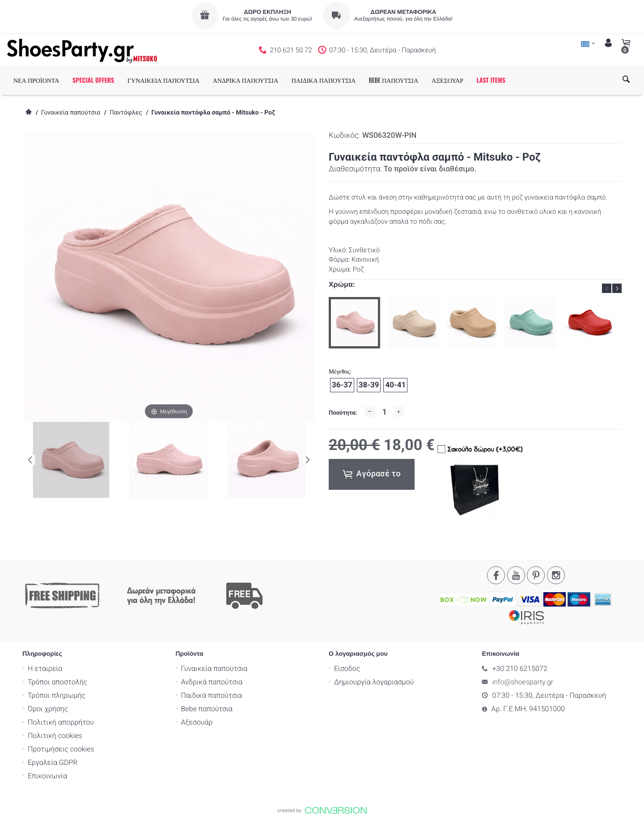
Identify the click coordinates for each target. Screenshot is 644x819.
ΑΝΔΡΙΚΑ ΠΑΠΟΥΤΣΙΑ (246, 80)
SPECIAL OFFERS (93, 80)
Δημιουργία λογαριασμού (374, 682)
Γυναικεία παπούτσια (71, 113)
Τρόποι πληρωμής (57, 695)
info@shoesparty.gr (523, 682)
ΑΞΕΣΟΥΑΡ (447, 80)
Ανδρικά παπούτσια (212, 682)
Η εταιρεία (45, 668)
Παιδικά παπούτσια (212, 695)
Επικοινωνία (47, 776)
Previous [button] (607, 288)
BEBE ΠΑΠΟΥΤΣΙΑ (394, 80)
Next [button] (617, 288)
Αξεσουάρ (197, 722)
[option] (354, 323)
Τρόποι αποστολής (57, 682)
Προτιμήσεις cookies (61, 749)
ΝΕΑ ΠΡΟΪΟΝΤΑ (36, 80)
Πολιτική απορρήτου (61, 722)
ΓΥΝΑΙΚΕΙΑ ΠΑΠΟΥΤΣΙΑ (163, 80)
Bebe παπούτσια (207, 709)
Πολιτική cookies (55, 736)
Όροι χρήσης (48, 709)
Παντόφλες (126, 113)
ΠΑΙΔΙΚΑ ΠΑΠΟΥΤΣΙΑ (324, 80)
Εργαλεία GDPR (53, 762)
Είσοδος (347, 668)
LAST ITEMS (491, 80)
